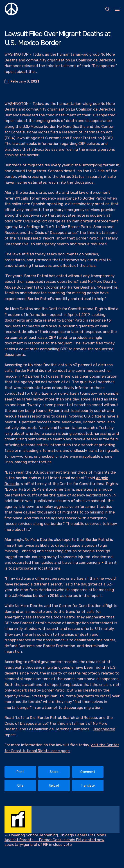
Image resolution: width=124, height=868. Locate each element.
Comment (88, 772)
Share (54, 772)
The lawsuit (16, 144)
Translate (88, 786)
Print (20, 772)
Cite (20, 786)
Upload (54, 786)
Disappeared (29, 238)
